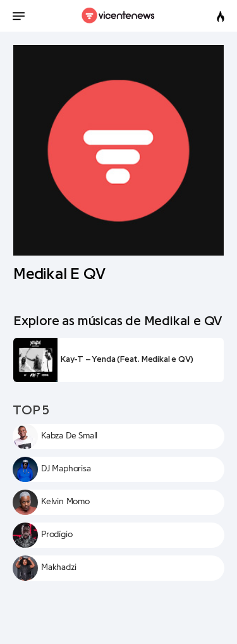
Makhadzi (58, 567)
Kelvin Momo (65, 502)
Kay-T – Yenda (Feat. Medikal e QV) (127, 359)
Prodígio (57, 535)
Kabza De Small (69, 436)
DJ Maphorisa (66, 469)
